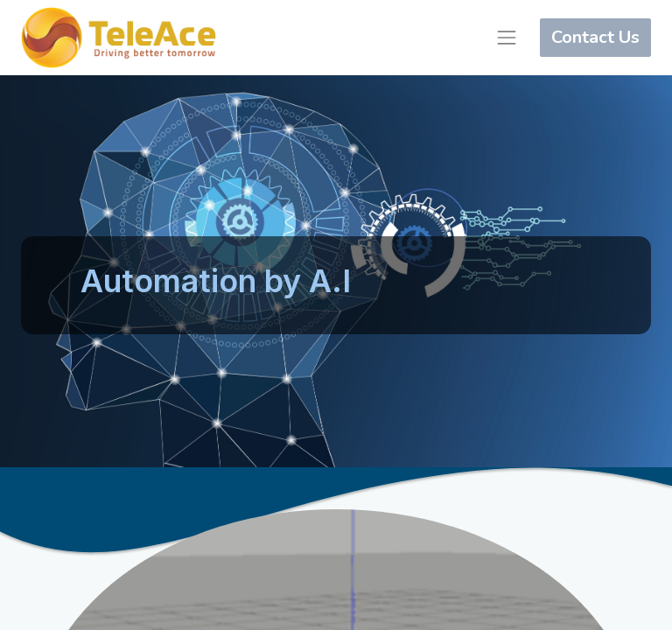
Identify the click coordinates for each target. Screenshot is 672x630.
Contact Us (595, 37)
